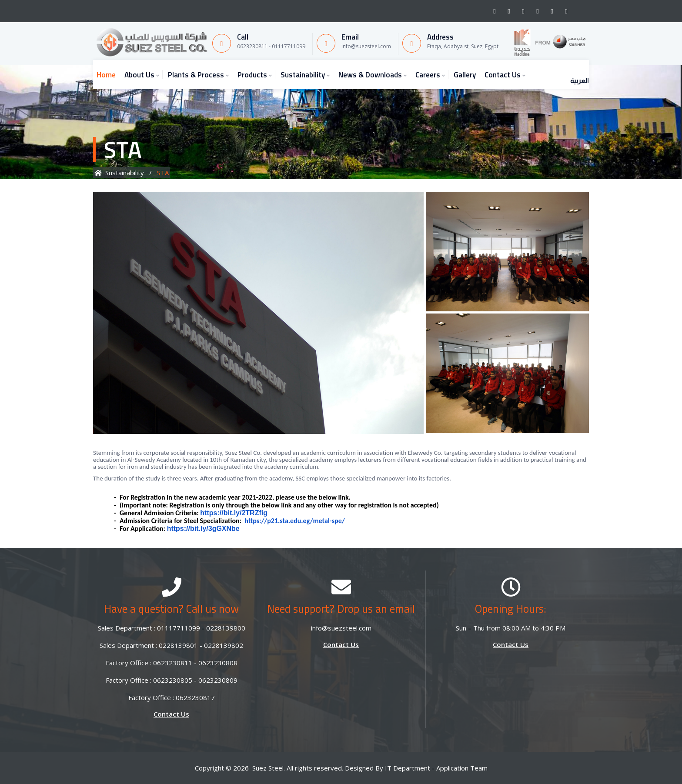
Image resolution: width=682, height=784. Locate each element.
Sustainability (303, 75)
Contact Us (503, 75)
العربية (568, 73)
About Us (139, 75)
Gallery (465, 75)
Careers (428, 75)
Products (252, 75)
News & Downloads (370, 75)
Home (106, 75)
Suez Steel (268, 768)
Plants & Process (196, 75)
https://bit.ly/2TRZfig (234, 513)
